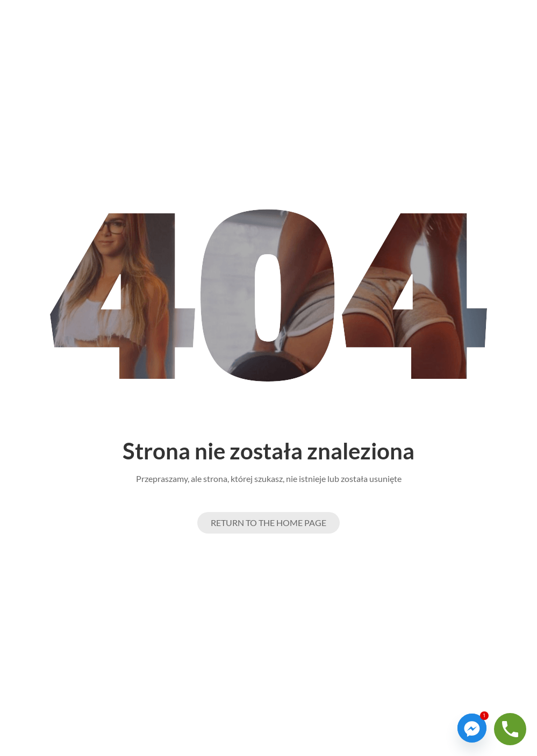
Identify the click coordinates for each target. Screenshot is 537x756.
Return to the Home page (268, 523)
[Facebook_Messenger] (472, 728)
